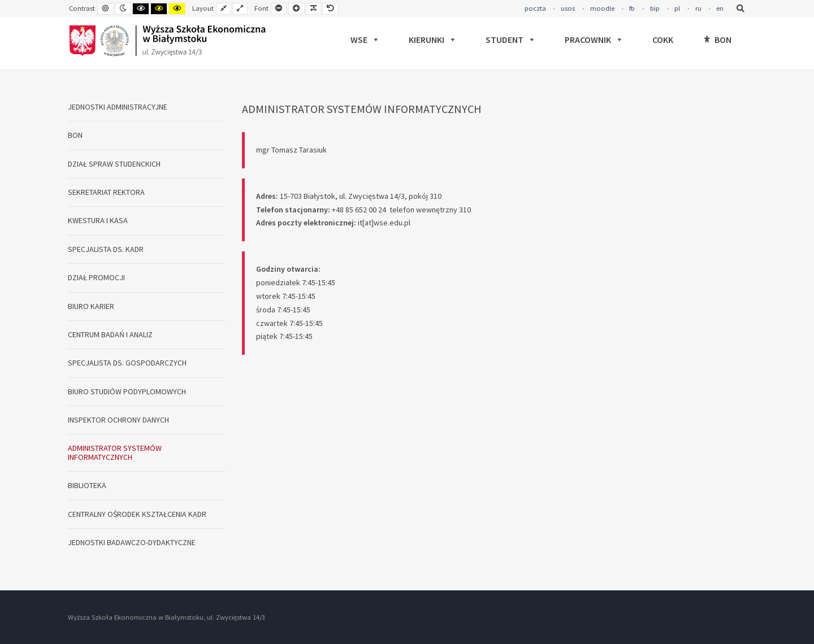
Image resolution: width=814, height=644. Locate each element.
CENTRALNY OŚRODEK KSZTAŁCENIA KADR (137, 514)
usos (568, 8)
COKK (663, 40)
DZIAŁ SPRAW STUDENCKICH (114, 164)
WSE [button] (365, 40)
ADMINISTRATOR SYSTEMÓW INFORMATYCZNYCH (115, 452)
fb (632, 8)
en (720, 8)
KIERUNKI (433, 40)
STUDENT (511, 40)
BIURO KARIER (91, 306)
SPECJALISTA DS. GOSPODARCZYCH (127, 363)
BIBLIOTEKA (87, 485)
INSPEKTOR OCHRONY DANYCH (118, 420)
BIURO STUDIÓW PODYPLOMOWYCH (127, 391)
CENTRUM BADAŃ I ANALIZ (110, 334)
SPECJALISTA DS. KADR (106, 249)
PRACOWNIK (594, 40)
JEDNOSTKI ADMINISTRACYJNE (118, 107)
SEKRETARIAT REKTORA (106, 192)
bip (655, 8)
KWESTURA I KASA (98, 220)
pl (677, 8)
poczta (535, 8)
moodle (602, 8)
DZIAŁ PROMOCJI (96, 277)
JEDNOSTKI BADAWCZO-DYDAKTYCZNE (132, 542)
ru (698, 8)
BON (723, 40)
